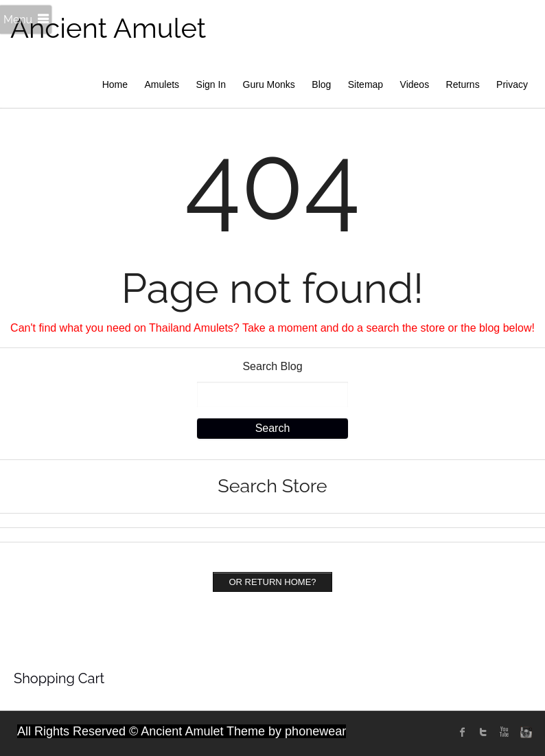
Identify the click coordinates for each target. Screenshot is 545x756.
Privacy (512, 84)
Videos (415, 84)
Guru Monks (269, 84)
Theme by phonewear (286, 731)
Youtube (504, 732)
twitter (483, 732)
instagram (524, 732)
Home (115, 84)
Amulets (162, 84)
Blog (321, 84)
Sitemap (366, 84)
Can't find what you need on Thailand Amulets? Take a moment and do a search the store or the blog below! (272, 328)
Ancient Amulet (108, 28)
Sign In (211, 84)
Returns (463, 84)
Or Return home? (272, 582)
